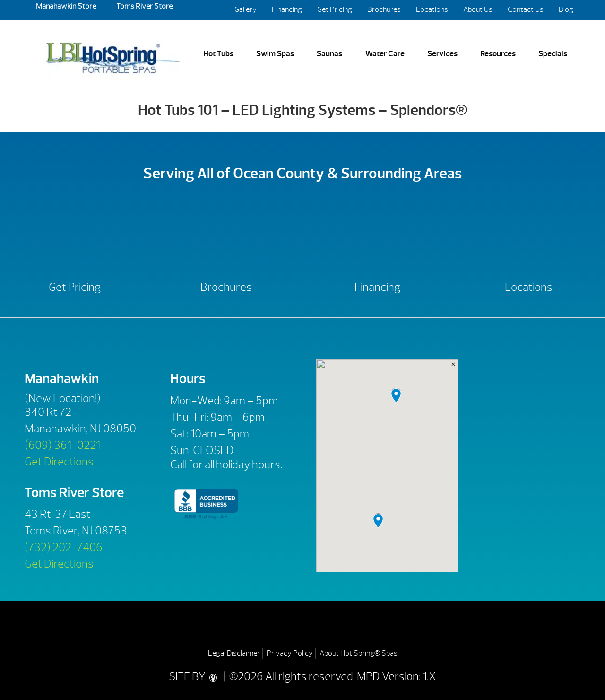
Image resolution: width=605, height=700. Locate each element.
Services (442, 53)
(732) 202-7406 (64, 547)
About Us (478, 9)
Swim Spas (275, 53)
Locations (432, 9)
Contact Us (526, 9)
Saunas (329, 53)
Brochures (384, 9)
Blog (566, 9)
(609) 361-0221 (62, 445)
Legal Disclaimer (234, 653)
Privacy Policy (290, 653)
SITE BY (195, 676)
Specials (553, 53)
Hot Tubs (218, 53)
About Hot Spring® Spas (359, 653)
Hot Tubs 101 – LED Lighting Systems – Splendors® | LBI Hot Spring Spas (112, 54)
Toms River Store (144, 6)
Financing (287, 9)
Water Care (385, 53)
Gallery (246, 9)
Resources (498, 53)
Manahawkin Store (66, 6)
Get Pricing (335, 9)
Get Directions (59, 462)
